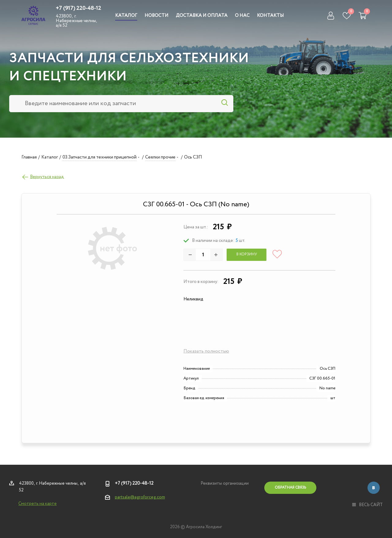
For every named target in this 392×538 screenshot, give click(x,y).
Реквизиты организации (225, 483)
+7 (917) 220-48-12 (78, 8)
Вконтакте (374, 488)
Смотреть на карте (38, 504)
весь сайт (367, 505)
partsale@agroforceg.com (140, 497)
